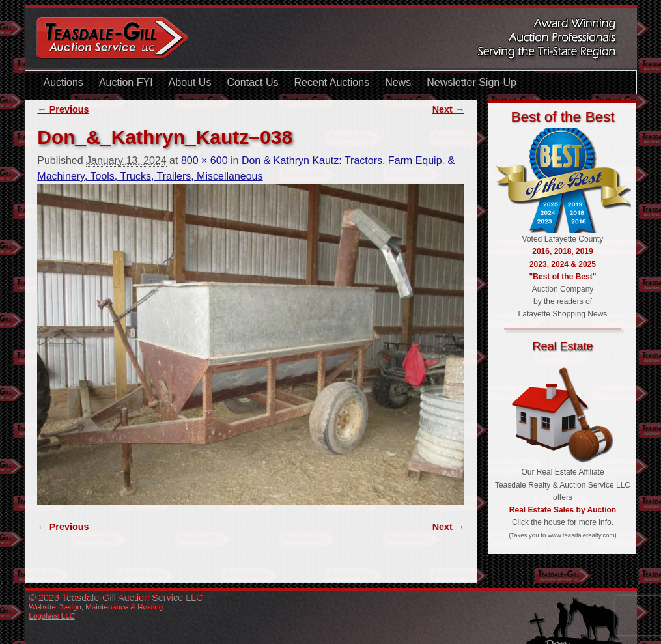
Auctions (63, 82)
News (398, 82)
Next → (449, 109)
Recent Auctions (332, 82)
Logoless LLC (53, 615)
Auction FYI (126, 82)
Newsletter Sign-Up (471, 82)
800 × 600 (204, 161)
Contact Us (252, 82)
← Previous (63, 109)
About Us (190, 82)
